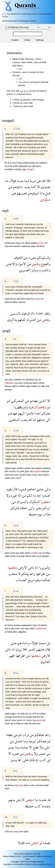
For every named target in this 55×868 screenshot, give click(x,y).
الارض (22, 567)
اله (19, 495)
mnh (21, 831)
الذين (42, 401)
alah (23, 471)
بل (48, 643)
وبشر (34, 270)
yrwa (13, 553)
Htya (35, 625)
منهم (12, 800)
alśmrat (9, 302)
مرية (32, 181)
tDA (39, 717)
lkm (15, 471)
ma (37, 163)
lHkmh (29, 556)
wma (15, 717)
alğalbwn (23, 632)
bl (6, 625)
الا (38, 187)
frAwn (23, 299)
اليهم (21, 413)
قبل (47, 193)
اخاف (23, 508)
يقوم (9, 489)
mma (20, 163)
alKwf (28, 243)
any (17, 475)
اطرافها (40, 574)
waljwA (35, 243)
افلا (24, 649)
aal (18, 299)
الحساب (21, 580)
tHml (20, 717)
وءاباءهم (23, 643)
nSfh (7, 831)
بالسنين (16, 313)
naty (22, 553)
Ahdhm (23, 386)
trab (23, 714)
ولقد (47, 313)
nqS (20, 69)
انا (36, 567)
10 (6, 817)
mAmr (29, 720)
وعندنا (45, 806)
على (25, 760)
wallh (7, 556)
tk (9, 163)
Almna (11, 785)
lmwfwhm (10, 169)
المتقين (15, 420)
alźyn (11, 380)
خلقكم (39, 735)
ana (18, 553)
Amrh (8, 723)
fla (6, 163)
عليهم (40, 649)
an (40, 386)
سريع (31, 580)
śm (37, 380)
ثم (9, 401)
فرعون (25, 313)
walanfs (17, 246)
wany (35, 475)
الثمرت (31, 320)
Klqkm (14, 714)
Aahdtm (18, 380)
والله (32, 574)
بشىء (32, 257)
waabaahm (27, 625)
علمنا (42, 800)
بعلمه (24, 747)
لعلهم (21, 320)
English (15, 40)
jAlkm (43, 714)
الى (48, 420)
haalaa (32, 163)
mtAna (11, 625)
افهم (12, 656)
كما (33, 187)
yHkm (13, 556)
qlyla (26, 831)
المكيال (34, 502)
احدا (37, 413)
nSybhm (19, 169)
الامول (22, 264)
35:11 (16, 673)
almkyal (45, 471)
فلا (48, 181)
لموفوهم (33, 193)
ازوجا (32, 741)
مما (26, 181)
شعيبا (22, 489)
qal (33, 468)
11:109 (16, 129)
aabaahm (24, 166)
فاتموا (29, 413)
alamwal (9, 246)
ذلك (32, 760)
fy (11, 163)
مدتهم (40, 420)
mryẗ (15, 163)
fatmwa (9, 386)
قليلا (21, 843)
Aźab (7, 478)
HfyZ (7, 789)
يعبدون (45, 187)
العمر (31, 649)
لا (19, 574)
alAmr (8, 628)
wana (38, 166)
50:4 (15, 771)
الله (30, 420)
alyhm (16, 386)
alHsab (45, 556)
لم (48, 407)
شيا (31, 407)
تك (43, 181)
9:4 (15, 339)
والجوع (45, 264)
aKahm (21, 468)
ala (6, 166)
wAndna (40, 785)
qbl (34, 166)
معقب (13, 574)
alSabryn (40, 246)
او (41, 843)
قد (48, 800)
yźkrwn (22, 302)
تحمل (18, 741)
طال (47, 649)
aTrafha (46, 553)
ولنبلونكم (43, 257)
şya (17, 383)
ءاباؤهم (18, 187)
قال (15, 489)
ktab (19, 723)
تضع (35, 747)
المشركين (17, 401)
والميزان (22, 502)
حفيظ (29, 806)
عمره (15, 753)
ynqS (6, 331)
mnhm (33, 785)
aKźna (13, 299)
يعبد (20, 181)
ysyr (38, 723)
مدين (40, 489)
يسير (14, 760)
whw (35, 556)
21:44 (16, 591)
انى (14, 502)
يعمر (11, 747)
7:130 (16, 281)
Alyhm (44, 625)
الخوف (18, 257)
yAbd (26, 163)
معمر (42, 753)
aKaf (40, 475)
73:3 (15, 817)
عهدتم (34, 401)
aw (12, 831)
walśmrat (26, 246)
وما (25, 741)
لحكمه (45, 580)
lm (40, 380)
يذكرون (12, 320)
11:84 (16, 431)
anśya (29, 717)
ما (7, 181)
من (10, 187)
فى (38, 181)
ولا (8, 495)
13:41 (16, 525)
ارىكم (46, 508)
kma (11, 166)
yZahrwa (28, 383)
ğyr (25, 169)
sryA (40, 556)
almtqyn (9, 389)
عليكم (46, 413)
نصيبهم (22, 193)
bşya (19, 243)
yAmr (20, 720)
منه (27, 843)
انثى (47, 747)
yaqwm (39, 468)
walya (8, 468)
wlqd (7, 299)
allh (43, 386)
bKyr (30, 475)
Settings (40, 40)
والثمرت (44, 270)
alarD (28, 553)
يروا (41, 567)
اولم (47, 567)
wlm (21, 383)
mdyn (14, 468)
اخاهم (31, 489)
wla (32, 471)
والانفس (11, 264)
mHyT (18, 478)
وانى (31, 508)
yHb (47, 386)
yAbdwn (43, 163)
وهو (37, 580)
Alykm (36, 383)
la (18, 556)
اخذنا (39, 313)
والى (47, 489)
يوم (39, 514)
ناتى (31, 567)
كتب (42, 760)
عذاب (46, 514)
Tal (39, 625)
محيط (33, 514)
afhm (16, 632)
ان (34, 420)
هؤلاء (12, 181)
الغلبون (45, 662)
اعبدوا (46, 495)
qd (6, 785)
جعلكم (41, 741)
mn (30, 166)
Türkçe (27, 40)
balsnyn (31, 299)
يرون (18, 649)
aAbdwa (46, 468)
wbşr (33, 246)
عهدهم (13, 413)
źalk (26, 723)
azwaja (8, 717)
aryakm (23, 475)
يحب (24, 420)
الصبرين (25, 270)
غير (14, 193)
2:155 (16, 219)
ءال (32, 313)
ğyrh (27, 471)
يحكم (25, 574)
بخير (38, 508)
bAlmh (8, 720)
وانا (42, 193)
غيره (13, 495)
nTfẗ (35, 714)
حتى (14, 643)
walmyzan (10, 475)
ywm (13, 478)
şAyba (28, 468)
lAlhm (16, 302)
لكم (29, 495)
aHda (42, 383)
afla (13, 628)
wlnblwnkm (10, 243)
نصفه (46, 843)
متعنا (42, 643)
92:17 (5, 14)
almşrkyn (30, 380)
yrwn (18, 628)
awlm (8, 553)
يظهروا (18, 407)
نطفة (9, 735)
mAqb (22, 556)
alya (29, 386)
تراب (25, 735)
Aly (30, 723)
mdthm (35, 386)
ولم (25, 407)
